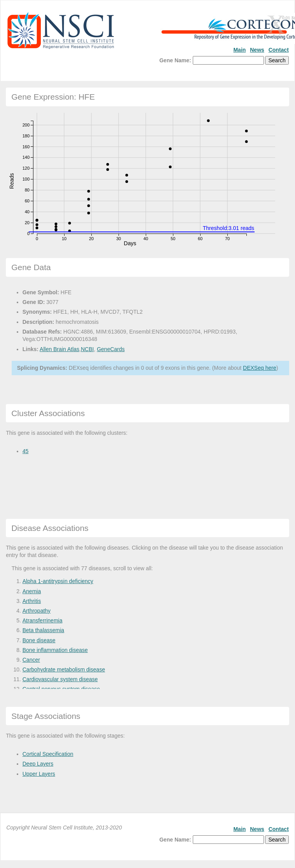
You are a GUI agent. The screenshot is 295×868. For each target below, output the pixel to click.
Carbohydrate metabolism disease (64, 669)
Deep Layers (38, 764)
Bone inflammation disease (55, 650)
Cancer (31, 660)
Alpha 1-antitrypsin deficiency (58, 581)
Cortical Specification (48, 754)
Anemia (32, 591)
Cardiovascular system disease (60, 679)
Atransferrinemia (43, 620)
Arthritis (32, 601)
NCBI (87, 349)
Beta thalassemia (43, 630)
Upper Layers (39, 774)
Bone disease (39, 640)
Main (239, 50)
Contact (279, 50)
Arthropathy (37, 611)
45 (26, 451)
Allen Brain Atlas (59, 349)
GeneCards (111, 349)
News (257, 50)
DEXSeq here (260, 368)
